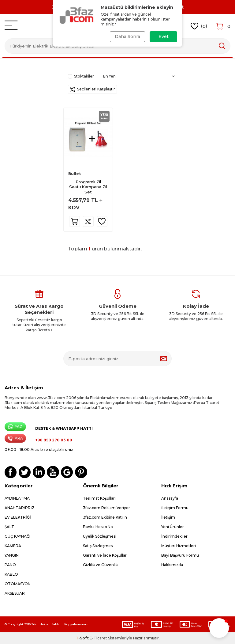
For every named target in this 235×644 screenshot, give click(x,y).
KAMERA (13, 546)
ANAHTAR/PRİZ (20, 508)
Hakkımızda (172, 565)
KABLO (11, 574)
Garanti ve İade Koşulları (105, 555)
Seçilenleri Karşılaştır (92, 89)
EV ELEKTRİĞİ (18, 517)
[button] (219, 628)
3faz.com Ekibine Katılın (105, 517)
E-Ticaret (98, 638)
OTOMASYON (18, 584)
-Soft (83, 638)
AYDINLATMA (17, 498)
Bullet (75, 174)
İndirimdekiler (174, 536)
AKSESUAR (15, 593)
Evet (164, 36)
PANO (10, 565)
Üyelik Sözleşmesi (100, 536)
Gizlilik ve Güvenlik (100, 565)
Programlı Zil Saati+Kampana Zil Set (88, 187)
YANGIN (12, 555)
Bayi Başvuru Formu (180, 555)
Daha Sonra (127, 36)
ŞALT (9, 527)
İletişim (168, 517)
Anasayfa (170, 498)
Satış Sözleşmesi (98, 546)
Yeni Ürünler (173, 527)
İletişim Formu (175, 508)
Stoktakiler (81, 76)
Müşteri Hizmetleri (179, 546)
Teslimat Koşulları (99, 498)
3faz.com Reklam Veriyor (106, 508)
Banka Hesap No (98, 527)
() (199, 26)
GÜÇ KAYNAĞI (17, 536)
